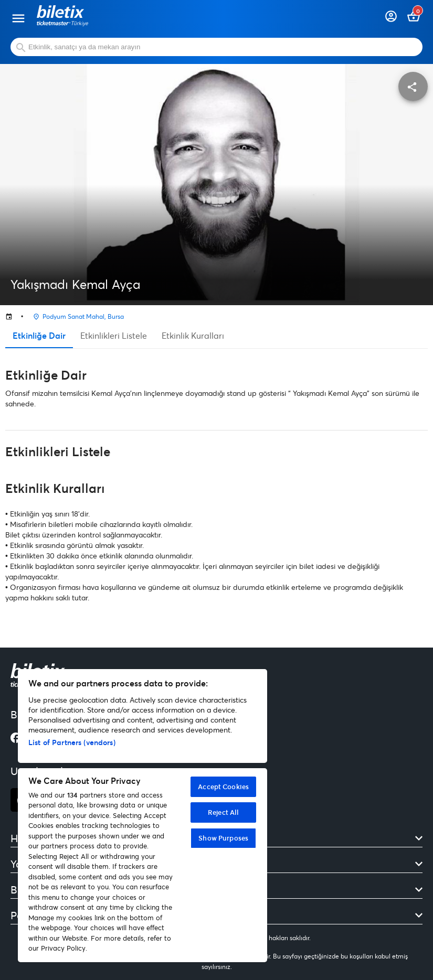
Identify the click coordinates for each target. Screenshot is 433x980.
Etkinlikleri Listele (114, 335)
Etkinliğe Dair (39, 335)
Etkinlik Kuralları (193, 335)
